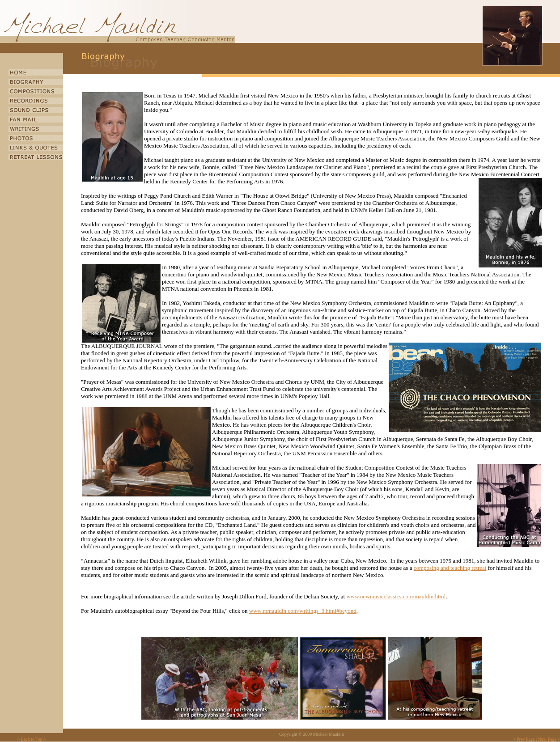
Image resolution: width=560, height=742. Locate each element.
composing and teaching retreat (450, 568)
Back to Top (32, 739)
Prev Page (526, 739)
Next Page (547, 739)
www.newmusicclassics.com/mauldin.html (396, 596)
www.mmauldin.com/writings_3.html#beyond (303, 611)
